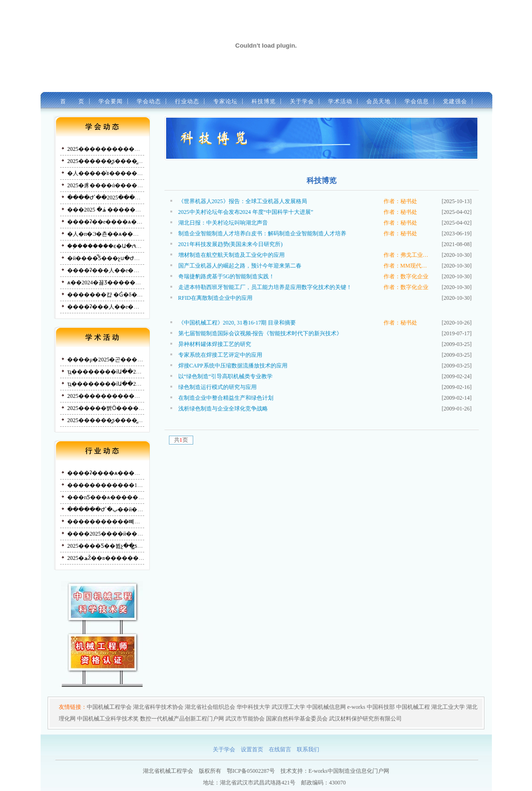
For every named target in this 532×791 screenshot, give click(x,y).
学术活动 (338, 102)
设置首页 (252, 749)
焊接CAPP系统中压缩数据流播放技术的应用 (233, 366)
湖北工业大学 (448, 707)
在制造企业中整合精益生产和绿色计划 (226, 398)
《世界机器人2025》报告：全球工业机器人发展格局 (243, 201)
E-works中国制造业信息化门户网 (349, 771)
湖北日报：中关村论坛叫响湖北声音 (223, 223)
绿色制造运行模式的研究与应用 (217, 387)
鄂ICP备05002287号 (251, 771)
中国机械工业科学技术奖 (108, 719)
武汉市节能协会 (245, 719)
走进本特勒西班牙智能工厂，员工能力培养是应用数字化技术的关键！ (265, 287)
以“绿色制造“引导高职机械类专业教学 (226, 376)
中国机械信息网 (326, 707)
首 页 (69, 101)
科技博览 (261, 101)
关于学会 (300, 102)
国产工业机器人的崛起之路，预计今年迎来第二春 (240, 266)
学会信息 (414, 101)
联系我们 (308, 749)
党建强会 (452, 101)
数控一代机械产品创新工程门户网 (182, 719)
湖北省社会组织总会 (210, 707)
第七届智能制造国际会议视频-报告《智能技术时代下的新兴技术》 (260, 333)
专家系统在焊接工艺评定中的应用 (220, 355)
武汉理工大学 (288, 707)
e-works (356, 707)
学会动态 (146, 101)
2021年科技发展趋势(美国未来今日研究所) (231, 244)
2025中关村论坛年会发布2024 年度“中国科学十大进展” (246, 212)
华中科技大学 (253, 707)
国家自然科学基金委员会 (297, 719)
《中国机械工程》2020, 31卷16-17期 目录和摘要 (237, 323)
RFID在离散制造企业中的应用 (215, 298)
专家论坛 (222, 101)
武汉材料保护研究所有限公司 (365, 719)
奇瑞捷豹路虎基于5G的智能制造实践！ (227, 276)
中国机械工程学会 (109, 707)
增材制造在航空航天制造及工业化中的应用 (231, 255)
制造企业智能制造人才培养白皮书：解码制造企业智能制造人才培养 (262, 233)
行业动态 (184, 101)
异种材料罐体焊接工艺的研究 (215, 344)
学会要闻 (108, 101)
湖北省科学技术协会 (158, 707)
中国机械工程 (413, 707)
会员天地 (377, 102)
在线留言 (280, 749)
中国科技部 (381, 707)
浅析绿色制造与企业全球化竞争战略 (223, 409)
